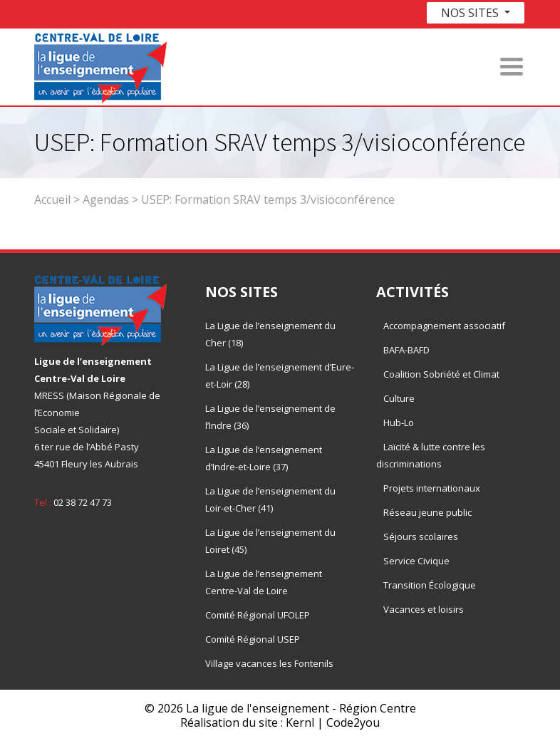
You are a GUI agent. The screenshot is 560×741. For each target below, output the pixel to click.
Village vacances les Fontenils (269, 663)
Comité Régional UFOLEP (258, 615)
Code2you (353, 722)
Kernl (300, 722)
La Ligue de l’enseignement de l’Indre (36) (270, 417)
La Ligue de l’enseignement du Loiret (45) (270, 541)
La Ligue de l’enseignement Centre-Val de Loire (264, 582)
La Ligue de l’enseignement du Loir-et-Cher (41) (270, 499)
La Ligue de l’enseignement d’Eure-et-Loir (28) (280, 375)
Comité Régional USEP (253, 639)
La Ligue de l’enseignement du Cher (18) (270, 334)
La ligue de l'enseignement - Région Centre (301, 708)
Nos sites (471, 13)
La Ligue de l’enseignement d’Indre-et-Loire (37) (264, 458)
